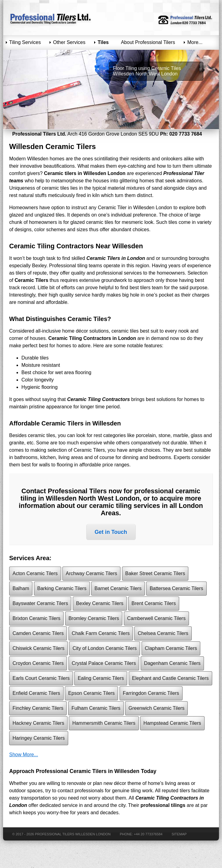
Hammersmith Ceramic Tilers (104, 723)
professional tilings (163, 805)
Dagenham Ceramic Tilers (172, 663)
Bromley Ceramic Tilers (94, 618)
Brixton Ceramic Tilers (36, 618)
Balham (21, 588)
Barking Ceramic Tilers (62, 588)
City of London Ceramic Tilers (105, 648)
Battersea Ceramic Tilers (176, 588)
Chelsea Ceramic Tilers (163, 633)
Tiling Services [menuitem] (25, 42)
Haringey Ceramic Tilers (39, 738)
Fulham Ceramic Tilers (96, 708)
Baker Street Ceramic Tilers (155, 573)
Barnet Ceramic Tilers (118, 588)
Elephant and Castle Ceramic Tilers (170, 678)
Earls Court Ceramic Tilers (41, 678)
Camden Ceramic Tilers (38, 633)
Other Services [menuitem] (69, 42)
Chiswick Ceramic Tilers (39, 648)
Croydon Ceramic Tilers (38, 663)
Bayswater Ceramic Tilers (40, 603)
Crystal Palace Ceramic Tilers (104, 663)
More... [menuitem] (195, 42)
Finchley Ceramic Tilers (38, 708)
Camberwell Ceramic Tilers (156, 618)
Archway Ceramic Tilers (91, 573)
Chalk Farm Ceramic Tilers (101, 633)
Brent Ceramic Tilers (154, 603)
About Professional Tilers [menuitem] (148, 42)
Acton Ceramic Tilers (35, 573)
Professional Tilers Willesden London (73, 834)
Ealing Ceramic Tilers (101, 678)
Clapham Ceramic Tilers (171, 648)
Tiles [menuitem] (103, 42)
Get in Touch (111, 532)
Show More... (24, 755)
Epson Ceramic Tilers (91, 693)
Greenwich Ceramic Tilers (156, 708)
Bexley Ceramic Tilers (100, 603)
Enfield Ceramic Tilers (36, 693)
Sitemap (179, 834)
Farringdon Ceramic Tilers (151, 693)
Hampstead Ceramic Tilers (172, 723)
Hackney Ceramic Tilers (38, 723)
